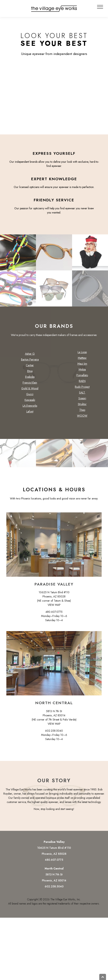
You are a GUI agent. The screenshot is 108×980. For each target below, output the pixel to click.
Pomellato (82, 377)
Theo (82, 412)
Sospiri (82, 400)
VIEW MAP (54, 607)
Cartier (30, 367)
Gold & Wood (30, 390)
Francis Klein (30, 385)
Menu (101, 7)
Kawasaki (30, 402)
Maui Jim (82, 366)
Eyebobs (30, 379)
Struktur (82, 406)
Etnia (30, 373)
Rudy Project (82, 389)
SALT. (82, 395)
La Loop (82, 354)
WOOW (82, 418)
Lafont (30, 413)
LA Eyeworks (30, 408)
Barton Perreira (30, 361)
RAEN (82, 383)
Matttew (82, 360)
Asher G (30, 356)
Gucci (30, 396)
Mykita (82, 371)
